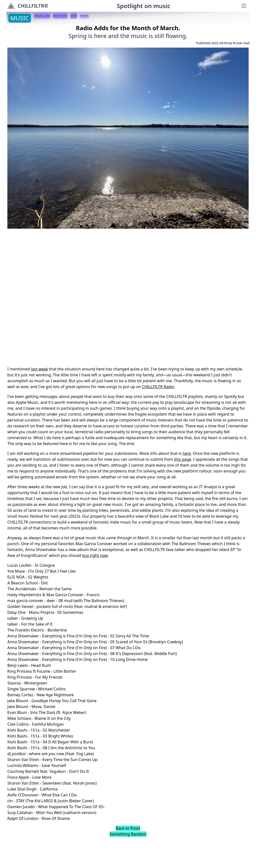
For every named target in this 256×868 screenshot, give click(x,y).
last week (39, 369)
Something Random (128, 834)
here (187, 453)
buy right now (95, 555)
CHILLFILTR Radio (158, 387)
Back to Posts (128, 828)
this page (183, 459)
